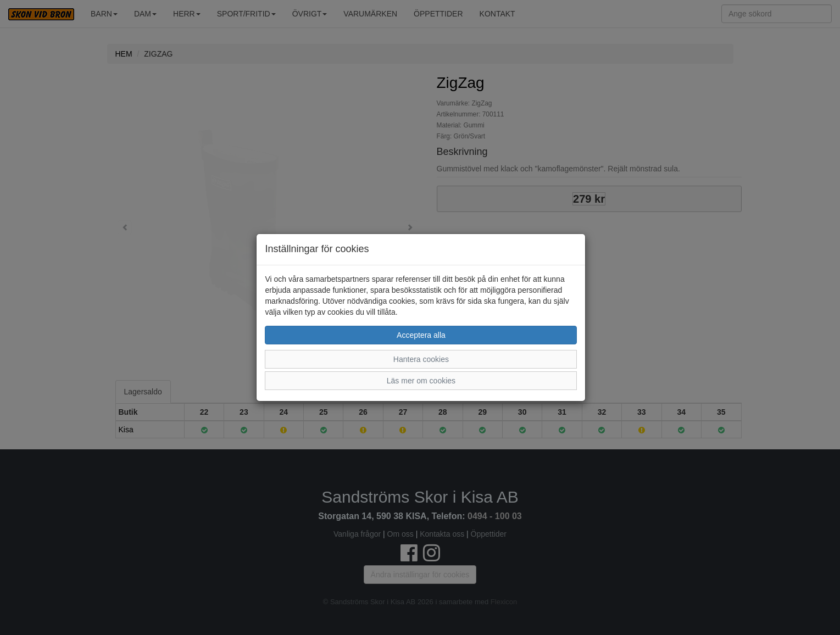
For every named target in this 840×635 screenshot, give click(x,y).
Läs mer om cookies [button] (421, 381)
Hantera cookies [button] (421, 359)
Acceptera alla (421, 335)
